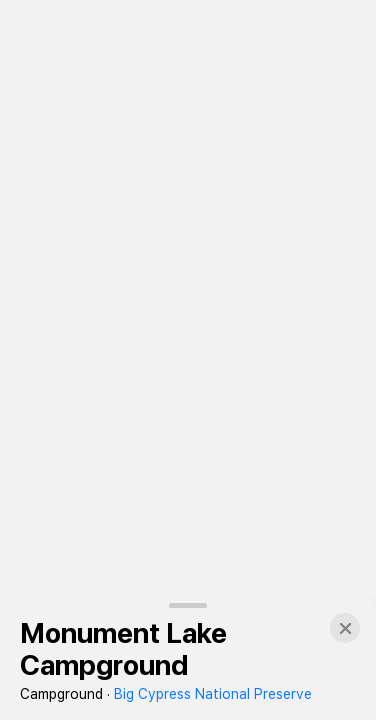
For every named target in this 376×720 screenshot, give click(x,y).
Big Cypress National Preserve (213, 694)
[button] (345, 628)
